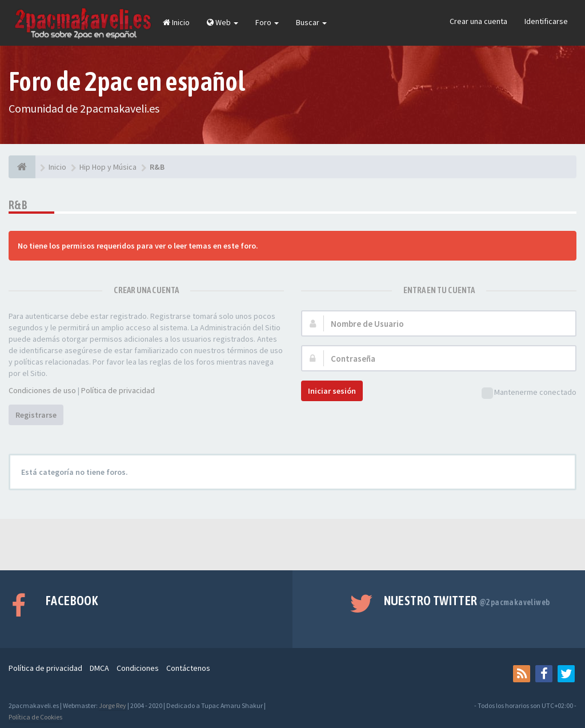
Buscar (311, 22)
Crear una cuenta (478, 21)
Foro (267, 22)
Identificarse (546, 21)
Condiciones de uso (42, 390)
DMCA (99, 668)
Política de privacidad (118, 390)
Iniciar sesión (332, 391)
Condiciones (138, 668)
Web (223, 22)
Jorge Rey (113, 705)
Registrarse (36, 415)
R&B (18, 205)
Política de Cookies (35, 717)
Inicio (176, 22)
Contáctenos (188, 668)
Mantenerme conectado (529, 393)
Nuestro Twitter (467, 601)
